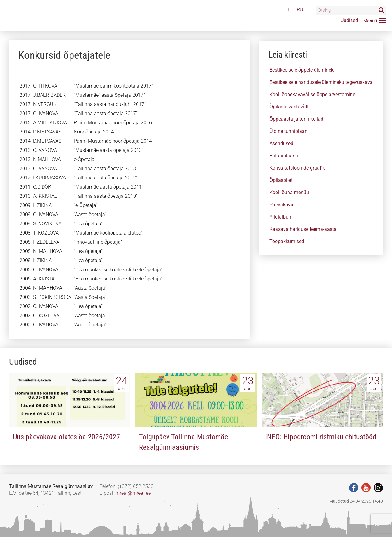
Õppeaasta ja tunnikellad (296, 119)
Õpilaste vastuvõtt (289, 107)
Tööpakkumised (287, 241)
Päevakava (281, 205)
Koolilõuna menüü (289, 192)
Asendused (281, 143)
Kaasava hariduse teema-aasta (303, 229)
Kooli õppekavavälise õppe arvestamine (312, 94)
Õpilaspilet (281, 180)
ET (291, 10)
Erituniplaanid (285, 156)
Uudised (349, 20)
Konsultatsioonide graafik (297, 168)
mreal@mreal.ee (133, 493)
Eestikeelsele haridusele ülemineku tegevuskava (321, 82)
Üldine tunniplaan (288, 131)
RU (300, 10)
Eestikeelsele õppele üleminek (302, 70)
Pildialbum (281, 217)
